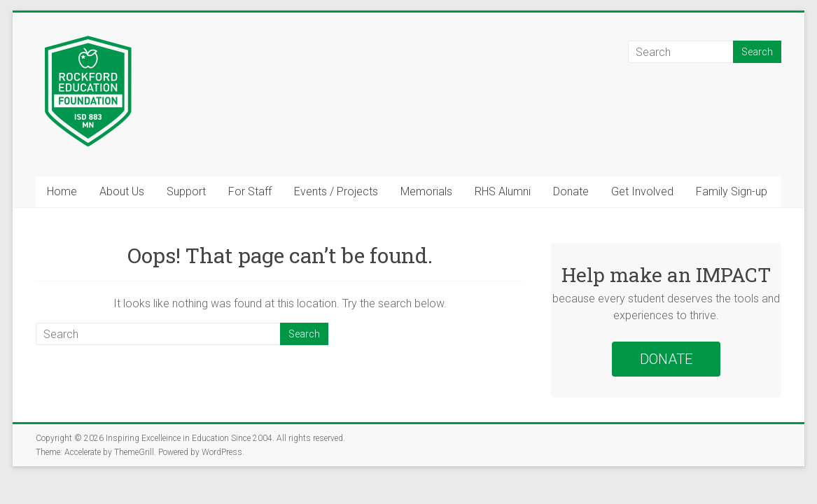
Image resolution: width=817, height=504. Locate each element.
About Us (122, 191)
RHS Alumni (503, 191)
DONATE (666, 359)
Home (62, 191)
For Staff (250, 191)
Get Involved (642, 191)
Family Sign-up (732, 191)
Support (186, 191)
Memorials (426, 191)
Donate (571, 191)
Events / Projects (336, 191)
